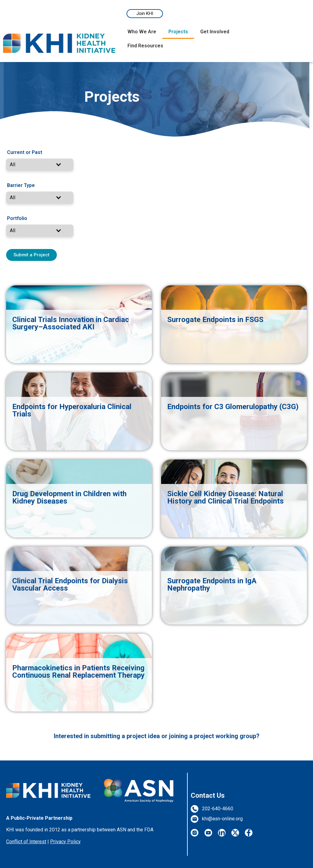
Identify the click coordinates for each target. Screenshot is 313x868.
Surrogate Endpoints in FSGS (215, 320)
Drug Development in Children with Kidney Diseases (69, 497)
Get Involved (215, 32)
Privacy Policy (65, 842)
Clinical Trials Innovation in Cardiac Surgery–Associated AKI (71, 323)
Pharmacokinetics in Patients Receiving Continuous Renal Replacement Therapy (78, 672)
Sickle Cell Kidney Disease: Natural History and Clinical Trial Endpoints (225, 497)
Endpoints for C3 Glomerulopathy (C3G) (233, 407)
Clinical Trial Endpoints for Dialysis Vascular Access (70, 584)
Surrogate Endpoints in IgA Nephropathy (212, 584)
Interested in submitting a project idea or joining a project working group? (157, 736)
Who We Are (142, 32)
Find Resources (145, 46)
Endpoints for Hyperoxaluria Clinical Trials (72, 410)
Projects (178, 32)
